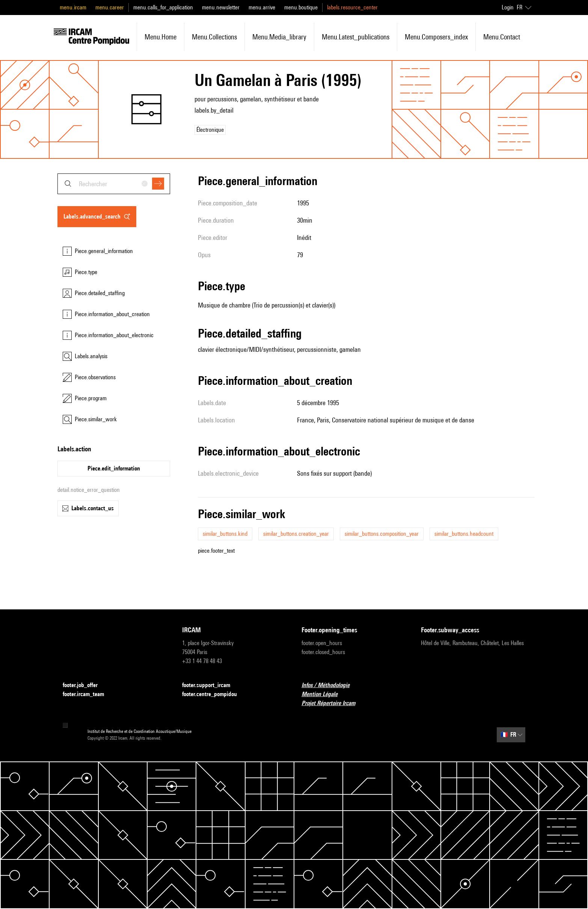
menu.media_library (279, 37)
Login (508, 7)
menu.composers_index (436, 37)
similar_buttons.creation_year (296, 534)
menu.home (161, 37)
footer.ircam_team (88, 694)
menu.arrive (262, 7)
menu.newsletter (221, 7)
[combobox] (114, 184)
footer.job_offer (85, 685)
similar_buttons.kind (225, 534)
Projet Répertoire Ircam (333, 703)
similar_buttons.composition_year (382, 534)
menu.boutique (301, 7)
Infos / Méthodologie (330, 685)
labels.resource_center (352, 7)
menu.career (110, 7)
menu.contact (502, 37)
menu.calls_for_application (163, 7)
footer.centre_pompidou (214, 694)
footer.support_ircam (211, 685)
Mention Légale (324, 694)
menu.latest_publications (356, 37)
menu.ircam (73, 7)
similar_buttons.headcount (464, 534)
